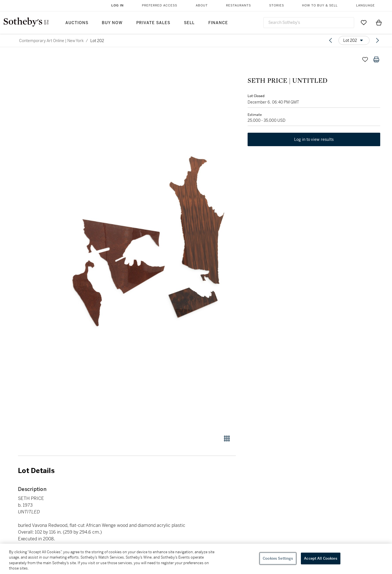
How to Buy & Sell (320, 5)
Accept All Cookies (320, 558)
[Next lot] (377, 40)
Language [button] (366, 5)
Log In (117, 5)
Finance (218, 23)
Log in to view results (314, 140)
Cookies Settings (278, 558)
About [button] (202, 5)
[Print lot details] (376, 59)
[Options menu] (354, 40)
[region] (196, 559)
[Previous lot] (331, 40)
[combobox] (309, 23)
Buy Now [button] (112, 23)
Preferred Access (160, 5)
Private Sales (153, 23)
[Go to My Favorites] (364, 22)
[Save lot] (365, 59)
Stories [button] (277, 5)
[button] (148, 241)
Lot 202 (97, 41)
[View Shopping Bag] (379, 22)
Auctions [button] (77, 23)
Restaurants (238, 5)
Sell (189, 23)
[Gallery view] (227, 438)
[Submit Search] (348, 22)
